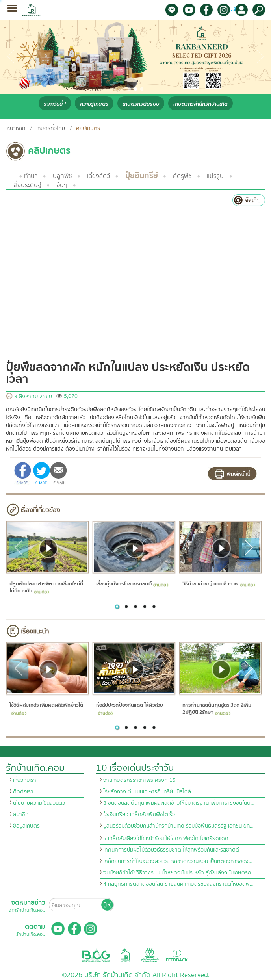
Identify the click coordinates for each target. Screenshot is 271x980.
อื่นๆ (62, 185)
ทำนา (31, 176)
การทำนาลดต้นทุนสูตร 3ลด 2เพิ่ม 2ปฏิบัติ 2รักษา (217, 709)
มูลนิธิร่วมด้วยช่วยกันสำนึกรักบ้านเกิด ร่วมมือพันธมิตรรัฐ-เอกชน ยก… (178, 826)
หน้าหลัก (16, 128)
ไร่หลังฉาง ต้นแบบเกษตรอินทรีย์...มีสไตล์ (147, 792)
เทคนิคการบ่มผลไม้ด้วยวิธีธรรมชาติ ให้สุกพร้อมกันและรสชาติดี (171, 850)
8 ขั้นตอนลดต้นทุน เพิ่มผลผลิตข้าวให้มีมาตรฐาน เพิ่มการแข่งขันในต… (179, 803)
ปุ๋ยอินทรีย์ (142, 175)
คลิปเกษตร (88, 128)
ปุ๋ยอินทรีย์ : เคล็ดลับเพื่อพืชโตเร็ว (139, 815)
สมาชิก (21, 815)
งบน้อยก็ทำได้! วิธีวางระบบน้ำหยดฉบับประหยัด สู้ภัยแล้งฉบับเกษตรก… (179, 873)
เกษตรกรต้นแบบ (141, 104)
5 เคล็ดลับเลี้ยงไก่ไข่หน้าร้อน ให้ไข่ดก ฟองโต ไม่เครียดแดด (166, 839)
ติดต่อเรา (23, 792)
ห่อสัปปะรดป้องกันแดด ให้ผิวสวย (129, 708)
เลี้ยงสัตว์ (98, 176)
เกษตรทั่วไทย (51, 128)
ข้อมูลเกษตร (26, 826)
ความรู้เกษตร (94, 104)
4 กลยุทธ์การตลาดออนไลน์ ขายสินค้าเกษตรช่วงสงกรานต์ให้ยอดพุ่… (178, 884)
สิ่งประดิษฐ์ (28, 185)
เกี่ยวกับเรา (25, 780)
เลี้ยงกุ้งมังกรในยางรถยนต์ (132, 584)
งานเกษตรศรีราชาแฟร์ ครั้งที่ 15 (139, 780)
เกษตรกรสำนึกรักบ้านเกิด (200, 104)
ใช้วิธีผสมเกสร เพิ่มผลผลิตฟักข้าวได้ (46, 708)
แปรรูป (215, 176)
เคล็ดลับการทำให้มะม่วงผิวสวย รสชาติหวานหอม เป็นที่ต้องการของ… (178, 861)
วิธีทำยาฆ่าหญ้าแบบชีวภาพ (219, 584)
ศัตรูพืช (182, 176)
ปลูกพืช (62, 176)
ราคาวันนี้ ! (55, 104)
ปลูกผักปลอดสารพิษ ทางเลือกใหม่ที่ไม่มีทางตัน (46, 588)
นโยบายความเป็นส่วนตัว (39, 803)
